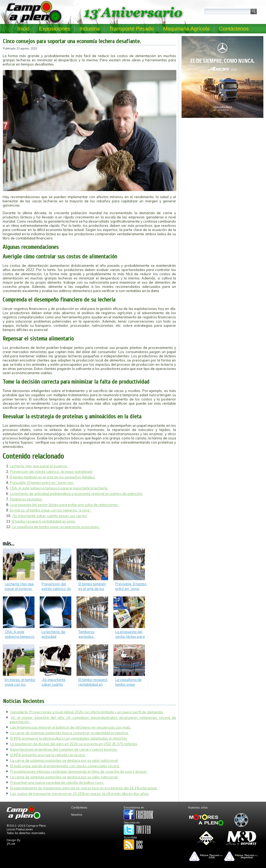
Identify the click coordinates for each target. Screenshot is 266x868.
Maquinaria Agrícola (186, 29)
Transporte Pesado (131, 29)
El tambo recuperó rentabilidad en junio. (44, 521)
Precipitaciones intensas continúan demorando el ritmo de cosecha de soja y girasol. (79, 771)
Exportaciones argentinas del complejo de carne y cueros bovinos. (64, 749)
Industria (90, 29)
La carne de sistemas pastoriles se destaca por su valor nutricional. (64, 760)
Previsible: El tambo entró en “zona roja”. (42, 483)
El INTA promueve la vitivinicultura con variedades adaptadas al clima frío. (69, 738)
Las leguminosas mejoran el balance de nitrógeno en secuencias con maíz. (71, 727)
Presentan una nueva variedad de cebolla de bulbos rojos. (57, 782)
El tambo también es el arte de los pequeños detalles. (53, 477)
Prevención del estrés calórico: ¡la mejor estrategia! (51, 471)
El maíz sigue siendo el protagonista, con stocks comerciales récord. (65, 766)
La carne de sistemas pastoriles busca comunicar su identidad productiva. (70, 733)
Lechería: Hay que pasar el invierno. (39, 466)
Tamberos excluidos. (26, 499)
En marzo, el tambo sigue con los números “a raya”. (51, 510)
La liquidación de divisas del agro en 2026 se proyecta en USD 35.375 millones (74, 744)
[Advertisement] (222, 157)
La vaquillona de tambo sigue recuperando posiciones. (56, 527)
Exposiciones (54, 29)
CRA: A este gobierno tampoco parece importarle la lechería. (59, 488)
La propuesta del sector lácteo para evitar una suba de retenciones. (64, 505)
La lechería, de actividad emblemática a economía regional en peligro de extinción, (76, 494)
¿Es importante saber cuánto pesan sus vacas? (49, 516)
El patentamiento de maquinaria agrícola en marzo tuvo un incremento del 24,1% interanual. (84, 788)
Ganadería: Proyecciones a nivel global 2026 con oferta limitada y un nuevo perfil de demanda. (87, 712)
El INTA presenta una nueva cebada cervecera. (48, 755)
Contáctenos (234, 29)
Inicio (24, 29)
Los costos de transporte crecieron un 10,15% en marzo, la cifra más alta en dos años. (80, 794)
